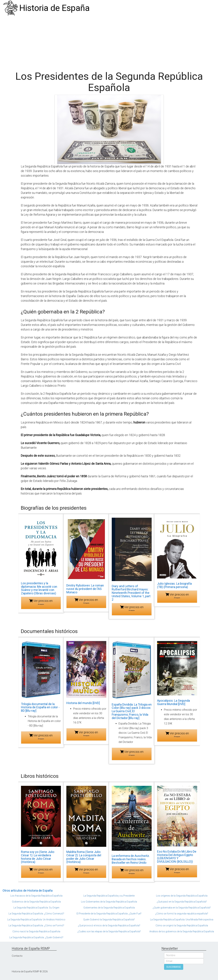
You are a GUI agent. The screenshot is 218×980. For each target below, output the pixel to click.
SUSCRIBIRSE (174, 967)
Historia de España (54, 8)
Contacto (17, 956)
